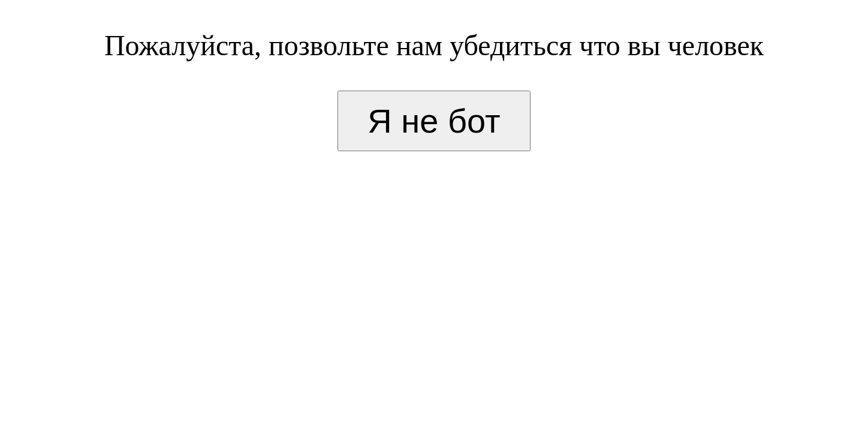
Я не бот (434, 121)
